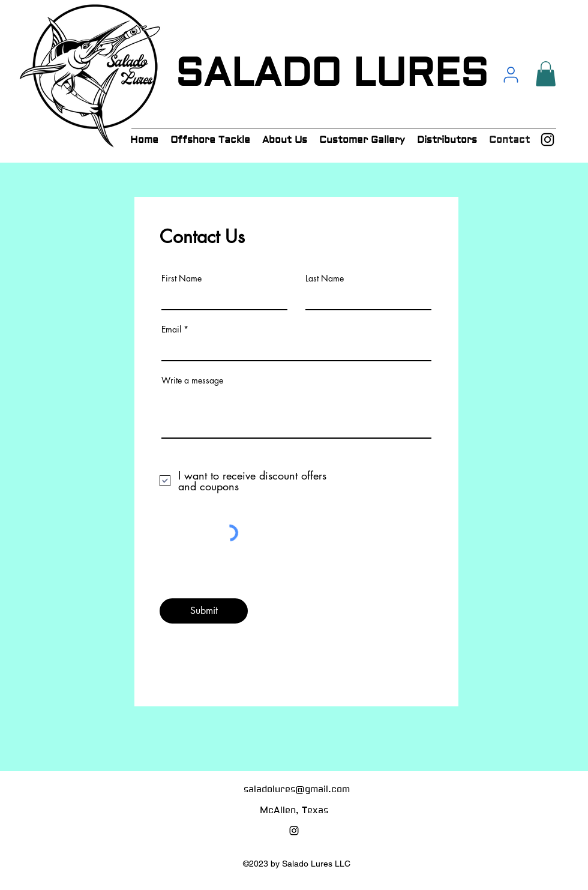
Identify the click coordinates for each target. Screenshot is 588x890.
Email (171, 329)
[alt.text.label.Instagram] (547, 140)
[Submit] (204, 611)
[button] (546, 74)
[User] (511, 74)
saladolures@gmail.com (297, 789)
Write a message (192, 380)
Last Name (325, 278)
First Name (181, 278)
